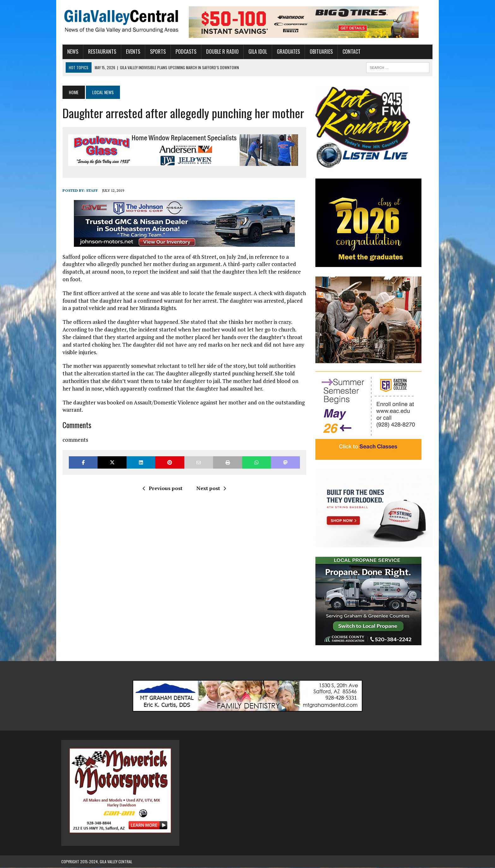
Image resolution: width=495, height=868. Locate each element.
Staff (91, 190)
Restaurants (101, 52)
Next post (211, 488)
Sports (157, 52)
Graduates (287, 52)
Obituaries (320, 52)
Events (132, 52)
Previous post (162, 488)
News (72, 52)
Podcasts (185, 52)
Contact (350, 52)
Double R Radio (221, 52)
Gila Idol (256, 52)
